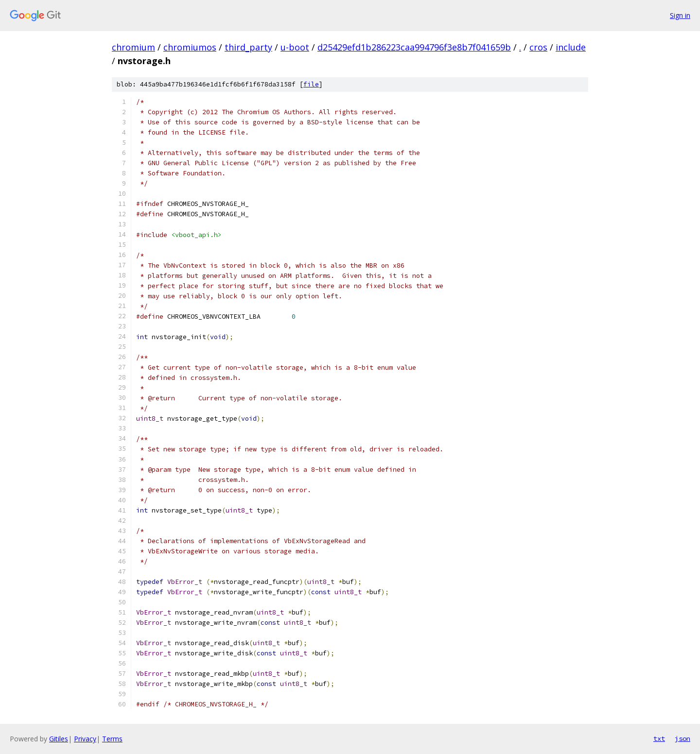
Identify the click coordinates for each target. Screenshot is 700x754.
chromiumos (190, 47)
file (311, 84)
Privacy (85, 739)
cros (538, 47)
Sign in (680, 15)
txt (659, 738)
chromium (133, 47)
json (682, 738)
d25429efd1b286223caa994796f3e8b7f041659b (414, 47)
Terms (112, 739)
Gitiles (59, 739)
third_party (248, 47)
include (571, 47)
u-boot (295, 47)
